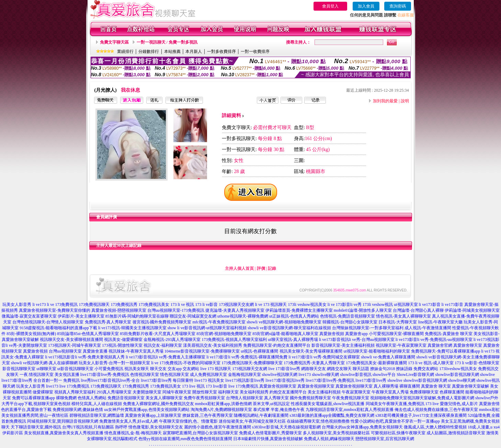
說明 (405, 101)
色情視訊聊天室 (145, 375)
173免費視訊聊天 (94, 305)
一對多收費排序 (221, 51)
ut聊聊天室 (46, 369)
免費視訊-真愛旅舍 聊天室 (449, 334)
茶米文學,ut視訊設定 (271, 404)
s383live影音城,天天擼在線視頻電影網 (286, 427)
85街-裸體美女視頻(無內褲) (31, 334)
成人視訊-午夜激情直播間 (428, 328)
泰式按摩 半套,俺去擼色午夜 (279, 410)
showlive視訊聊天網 (280, 375)
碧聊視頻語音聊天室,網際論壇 (97, 415)
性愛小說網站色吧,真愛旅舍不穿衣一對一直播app (395, 421)
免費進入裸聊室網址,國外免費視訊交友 (158, 404)
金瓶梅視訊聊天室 (244, 375)
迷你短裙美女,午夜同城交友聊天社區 (252, 421)
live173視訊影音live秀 (245, 380)
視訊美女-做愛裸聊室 (123, 340)
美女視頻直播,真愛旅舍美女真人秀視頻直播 (64, 433)
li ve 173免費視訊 (62, 305)
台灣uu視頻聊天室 (65, 351)
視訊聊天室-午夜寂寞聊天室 (401, 345)
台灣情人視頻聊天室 (244, 398)
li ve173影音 (430, 305)
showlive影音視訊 (356, 375)
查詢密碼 (398, 6)
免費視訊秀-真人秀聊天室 (108, 322)
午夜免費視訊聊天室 (351, 398)
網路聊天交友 (314, 369)
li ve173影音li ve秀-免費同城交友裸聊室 (324, 357)
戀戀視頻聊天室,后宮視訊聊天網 (385, 439)
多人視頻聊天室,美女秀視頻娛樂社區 (336, 433)
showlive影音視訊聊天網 (457, 375)
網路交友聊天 (339, 369)
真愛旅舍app (356, 334)
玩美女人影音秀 (17, 305)
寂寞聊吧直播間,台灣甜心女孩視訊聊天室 (200, 433)
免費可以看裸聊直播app (33, 398)
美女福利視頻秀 (254, 392)
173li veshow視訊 (378, 305)
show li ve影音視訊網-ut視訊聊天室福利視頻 (207, 328)
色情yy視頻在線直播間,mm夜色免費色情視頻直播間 (185, 439)
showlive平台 (384, 375)
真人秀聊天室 (276, 398)
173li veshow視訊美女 (307, 305)
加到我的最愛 (385, 101)
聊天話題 (361, 369)
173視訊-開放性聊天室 (122, 345)
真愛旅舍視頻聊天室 (278, 386)
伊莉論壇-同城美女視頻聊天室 (472, 310)
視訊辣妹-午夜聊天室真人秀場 (136, 351)
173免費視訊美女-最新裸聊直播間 (376, 363)
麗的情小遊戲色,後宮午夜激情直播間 (218, 427)
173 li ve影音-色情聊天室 (477, 363)
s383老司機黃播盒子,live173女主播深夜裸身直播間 (421, 415)
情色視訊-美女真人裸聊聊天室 (403, 316)
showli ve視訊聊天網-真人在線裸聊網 (44, 363)
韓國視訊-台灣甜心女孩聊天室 (350, 322)
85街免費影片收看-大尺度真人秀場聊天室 (158, 334)
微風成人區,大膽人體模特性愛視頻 (435, 427)
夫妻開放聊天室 (147, 392)
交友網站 (191, 369)
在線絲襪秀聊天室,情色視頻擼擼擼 (318, 421)
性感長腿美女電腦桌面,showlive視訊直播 (328, 404)
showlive (487, 375)
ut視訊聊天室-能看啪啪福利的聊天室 (377, 351)
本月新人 (194, 51)
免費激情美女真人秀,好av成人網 (128, 421)
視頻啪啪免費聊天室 (389, 398)
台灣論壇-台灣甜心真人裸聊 (418, 310)
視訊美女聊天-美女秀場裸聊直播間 (311, 351)
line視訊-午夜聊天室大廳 (440, 322)
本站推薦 (172, 51)
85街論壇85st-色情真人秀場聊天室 (88, 334)
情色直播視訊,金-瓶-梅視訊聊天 (133, 433)
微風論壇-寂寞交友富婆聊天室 (29, 316)
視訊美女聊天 (137, 369)
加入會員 (366, 6)
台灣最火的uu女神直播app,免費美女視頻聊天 (362, 427)
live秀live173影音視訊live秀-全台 (110, 380)
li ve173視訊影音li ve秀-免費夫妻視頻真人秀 (85, 357)
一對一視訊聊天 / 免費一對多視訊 (167, 42)
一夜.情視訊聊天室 (37, 375)
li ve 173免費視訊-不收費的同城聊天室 (186, 363)
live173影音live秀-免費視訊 (105, 375)
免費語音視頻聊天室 (126, 398)
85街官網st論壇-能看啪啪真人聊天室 (285, 334)
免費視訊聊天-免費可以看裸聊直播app (446, 351)
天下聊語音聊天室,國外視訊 (36, 427)
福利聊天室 (228, 392)
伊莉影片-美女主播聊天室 (81, 316)
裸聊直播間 (410, 386)
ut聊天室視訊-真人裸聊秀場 (293, 340)
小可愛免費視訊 (109, 369)
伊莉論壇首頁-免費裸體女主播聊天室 (299, 310)
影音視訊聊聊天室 (19, 369)
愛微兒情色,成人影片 (459, 404)
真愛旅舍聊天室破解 (470, 386)
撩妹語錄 (404, 369)
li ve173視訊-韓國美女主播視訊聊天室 (132, 328)
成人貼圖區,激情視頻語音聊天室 (456, 433)
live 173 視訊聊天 (216, 369)
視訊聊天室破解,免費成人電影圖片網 (441, 398)
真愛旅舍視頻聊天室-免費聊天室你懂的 (55, 310)
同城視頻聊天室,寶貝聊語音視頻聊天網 (63, 421)
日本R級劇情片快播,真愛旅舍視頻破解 (268, 439)
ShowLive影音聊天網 (415, 375)
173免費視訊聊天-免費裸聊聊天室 (252, 363)
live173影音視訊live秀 (285, 380)
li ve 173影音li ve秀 (345, 305)
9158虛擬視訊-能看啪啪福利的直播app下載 (58, 328)
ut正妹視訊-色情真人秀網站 (294, 316)
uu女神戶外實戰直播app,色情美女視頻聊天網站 (147, 410)
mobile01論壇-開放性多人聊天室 (363, 310)
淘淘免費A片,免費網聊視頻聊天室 (221, 410)
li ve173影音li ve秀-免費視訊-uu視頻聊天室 (434, 340)
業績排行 (125, 51)
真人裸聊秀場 (386, 386)
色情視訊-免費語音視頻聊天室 (348, 316)
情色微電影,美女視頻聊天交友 (156, 427)
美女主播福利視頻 (324, 392)
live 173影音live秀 (284, 369)
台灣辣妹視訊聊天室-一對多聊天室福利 (368, 328)
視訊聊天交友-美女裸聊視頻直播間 (71, 340)
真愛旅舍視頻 (332, 334)
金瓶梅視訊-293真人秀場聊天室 (172, 340)
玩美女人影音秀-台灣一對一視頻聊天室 (114, 363)
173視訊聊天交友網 (236, 305)
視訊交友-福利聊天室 (163, 345)
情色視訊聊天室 (174, 375)
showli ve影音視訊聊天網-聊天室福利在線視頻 (289, 328)
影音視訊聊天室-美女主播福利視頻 (343, 345)
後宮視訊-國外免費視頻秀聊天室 (162, 322)
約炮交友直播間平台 (288, 392)
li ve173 (39, 305)
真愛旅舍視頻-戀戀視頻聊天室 (119, 310)
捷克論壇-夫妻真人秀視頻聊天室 (235, 310)
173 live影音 (217, 386)
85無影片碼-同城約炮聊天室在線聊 (137, 316)
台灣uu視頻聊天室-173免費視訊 (176, 310)
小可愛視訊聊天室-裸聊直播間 (396, 334)
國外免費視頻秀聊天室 (310, 398)
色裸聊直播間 (452, 392)
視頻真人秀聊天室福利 (75, 392)
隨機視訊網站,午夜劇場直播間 (261, 415)
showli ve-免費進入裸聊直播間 (388, 357)
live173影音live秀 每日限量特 (167, 380)
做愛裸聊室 (43, 392)
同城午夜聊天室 (177, 392)
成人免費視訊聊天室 (208, 375)
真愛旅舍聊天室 (468, 345)
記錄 (272, 268)
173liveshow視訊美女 (458, 369)
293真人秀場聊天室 (114, 392)
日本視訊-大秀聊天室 (398, 322)
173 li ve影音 (206, 305)
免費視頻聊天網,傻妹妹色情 (78, 410)
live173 (305, 375)
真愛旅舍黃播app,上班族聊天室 (153, 415)
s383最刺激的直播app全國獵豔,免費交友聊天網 (332, 415)
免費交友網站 (426, 369)
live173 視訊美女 (209, 380)
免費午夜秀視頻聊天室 (204, 398)
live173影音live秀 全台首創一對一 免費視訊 (41, 380)
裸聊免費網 (66, 398)
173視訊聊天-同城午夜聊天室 (75, 345)
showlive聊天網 (325, 375)
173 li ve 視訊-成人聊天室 (431, 363)
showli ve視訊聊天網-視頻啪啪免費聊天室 (284, 322)
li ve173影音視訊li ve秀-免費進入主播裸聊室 (166, 357)
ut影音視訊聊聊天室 (75, 369)
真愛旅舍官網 (440, 345)
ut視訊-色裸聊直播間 (259, 351)
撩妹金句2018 (383, 369)
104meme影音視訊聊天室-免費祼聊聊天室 (202, 351)
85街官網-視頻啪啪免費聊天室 (224, 334)
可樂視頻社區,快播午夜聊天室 (398, 433)
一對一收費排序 (255, 51)
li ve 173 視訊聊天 (271, 305)
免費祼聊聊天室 (424, 392)
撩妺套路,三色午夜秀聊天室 (208, 415)
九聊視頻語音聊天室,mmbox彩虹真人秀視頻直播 (350, 410)
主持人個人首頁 (239, 268)
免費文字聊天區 (114, 42)
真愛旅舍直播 (95, 351)
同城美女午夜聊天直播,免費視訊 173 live (402, 404)
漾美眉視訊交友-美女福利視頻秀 (213, 345)
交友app (175, 369)
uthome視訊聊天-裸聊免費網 (243, 316)
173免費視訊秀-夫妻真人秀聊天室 (314, 363)
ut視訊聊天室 (406, 305)
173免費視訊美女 (154, 305)
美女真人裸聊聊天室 (164, 398)
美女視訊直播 (67, 375)
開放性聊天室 (205, 392)
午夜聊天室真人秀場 (390, 392)
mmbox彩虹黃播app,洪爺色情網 (223, 404)
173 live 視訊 (193, 386)
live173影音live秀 (371, 380)
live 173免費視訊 (74, 386)
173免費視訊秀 (124, 305)
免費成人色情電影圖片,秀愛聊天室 (270, 433)
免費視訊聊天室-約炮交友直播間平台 (277, 345)
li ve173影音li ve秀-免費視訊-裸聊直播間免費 (247, 357)
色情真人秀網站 (92, 398)
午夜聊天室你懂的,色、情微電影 (188, 421)
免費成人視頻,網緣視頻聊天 (329, 439)
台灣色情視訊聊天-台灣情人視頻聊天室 (48, 322)
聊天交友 (158, 369)
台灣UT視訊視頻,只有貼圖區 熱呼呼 (95, 427)
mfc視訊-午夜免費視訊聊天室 (219, 322)
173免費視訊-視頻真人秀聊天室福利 (234, 340)
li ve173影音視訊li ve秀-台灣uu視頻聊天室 (357, 340)
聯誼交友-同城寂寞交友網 (193, 316)
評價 (261, 268)
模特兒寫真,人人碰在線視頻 (97, 404)
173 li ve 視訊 (182, 305)
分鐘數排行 (149, 51)
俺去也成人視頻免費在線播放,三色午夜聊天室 (436, 410)
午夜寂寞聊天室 (356, 392)
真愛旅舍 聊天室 (436, 386)
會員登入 (330, 6)
